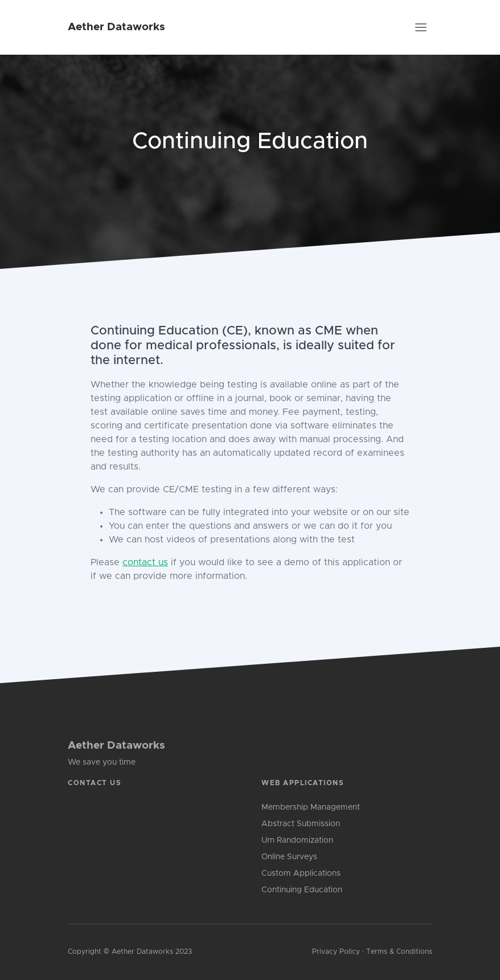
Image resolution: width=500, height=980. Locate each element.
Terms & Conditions (399, 952)
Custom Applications (301, 873)
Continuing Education (302, 890)
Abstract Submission (301, 824)
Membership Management (311, 807)
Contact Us (95, 783)
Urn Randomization (297, 840)
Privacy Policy (336, 952)
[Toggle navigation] (421, 27)
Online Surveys (289, 857)
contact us (145, 562)
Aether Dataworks (116, 27)
